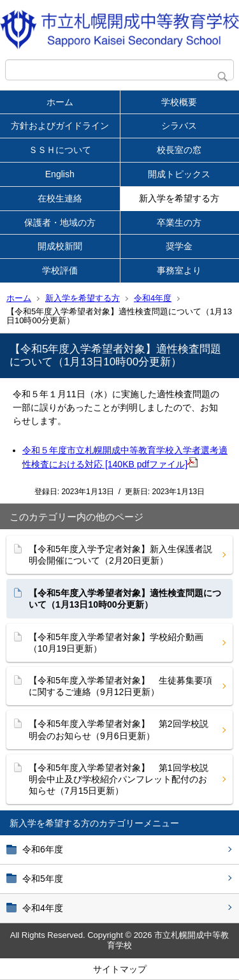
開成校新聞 (60, 246)
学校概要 (179, 102)
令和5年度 (43, 879)
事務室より (179, 270)
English (60, 174)
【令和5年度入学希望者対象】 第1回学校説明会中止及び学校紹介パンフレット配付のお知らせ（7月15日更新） (119, 779)
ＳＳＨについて (60, 150)
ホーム (60, 102)
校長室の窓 (179, 150)
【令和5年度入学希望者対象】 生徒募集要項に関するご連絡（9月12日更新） (120, 686)
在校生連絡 (60, 198)
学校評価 (60, 270)
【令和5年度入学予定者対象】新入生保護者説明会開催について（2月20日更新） (120, 555)
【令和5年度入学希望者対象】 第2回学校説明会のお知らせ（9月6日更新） (119, 729)
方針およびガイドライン (60, 126)
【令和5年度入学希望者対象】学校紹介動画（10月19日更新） (116, 643)
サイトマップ (120, 969)
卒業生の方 (179, 223)
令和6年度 (43, 849)
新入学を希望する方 (179, 198)
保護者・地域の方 (60, 223)
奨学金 (179, 246)
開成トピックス (179, 174)
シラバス (179, 126)
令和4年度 (153, 298)
